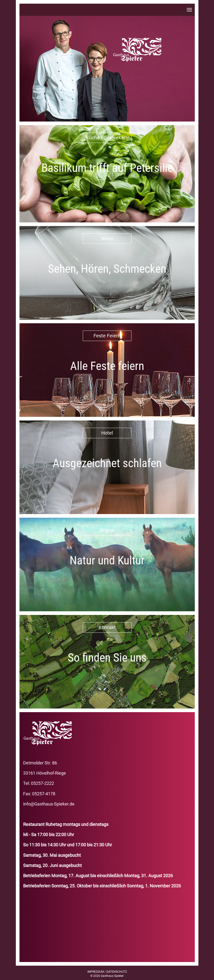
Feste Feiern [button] (107, 336)
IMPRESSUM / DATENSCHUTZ (107, 972)
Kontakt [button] (107, 627)
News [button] (107, 238)
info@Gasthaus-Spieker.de (49, 804)
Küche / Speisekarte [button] (108, 138)
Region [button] (107, 530)
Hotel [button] (107, 433)
